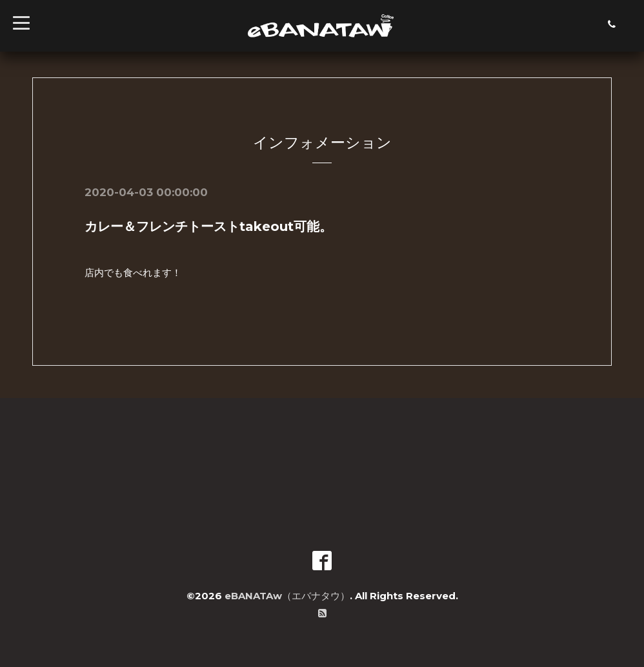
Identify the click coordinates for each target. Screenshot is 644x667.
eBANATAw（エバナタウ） (287, 596)
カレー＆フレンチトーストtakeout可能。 (208, 226)
